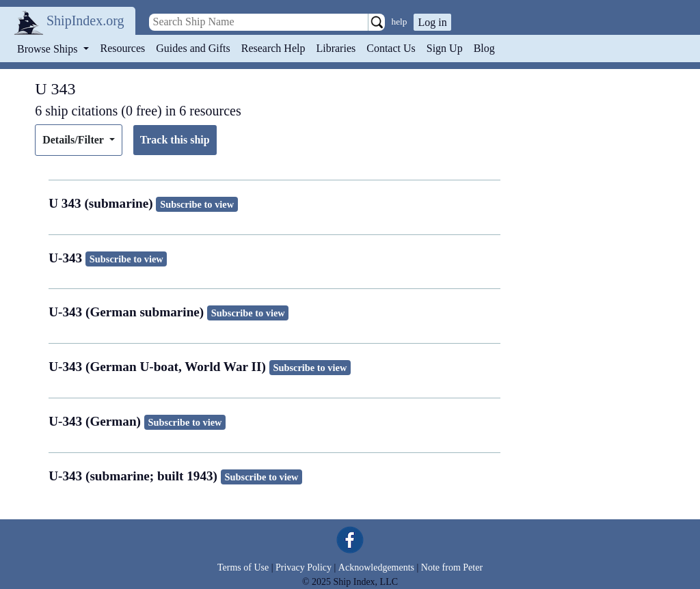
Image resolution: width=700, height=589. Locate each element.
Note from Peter (452, 567)
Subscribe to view (197, 204)
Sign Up (445, 48)
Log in (432, 22)
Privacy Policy (304, 567)
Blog (484, 48)
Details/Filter (74, 140)
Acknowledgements (376, 567)
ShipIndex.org (85, 20)
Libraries (336, 48)
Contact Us (391, 48)
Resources (123, 48)
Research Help (273, 48)
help (400, 22)
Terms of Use (243, 567)
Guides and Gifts (193, 48)
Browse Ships (49, 49)
